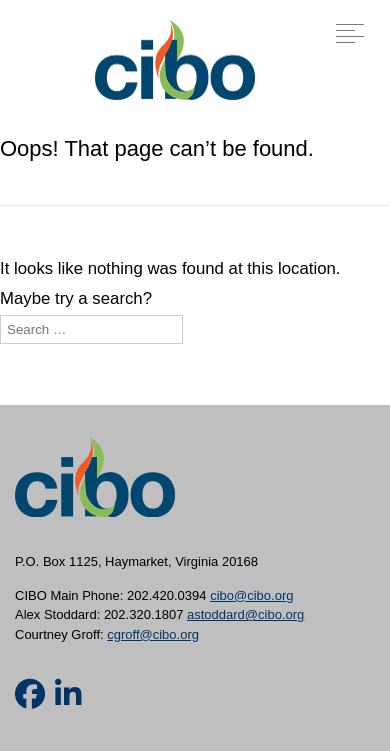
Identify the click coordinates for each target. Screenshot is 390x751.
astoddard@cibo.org (245, 614)
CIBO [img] (175, 60)
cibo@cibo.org (251, 595)
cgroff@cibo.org (153, 634)
